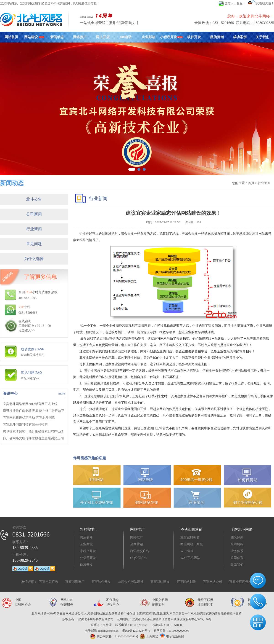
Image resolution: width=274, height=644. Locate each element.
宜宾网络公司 (213, 582)
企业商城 (86, 544)
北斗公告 (34, 199)
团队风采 (237, 537)
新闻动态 (57, 37)
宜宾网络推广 (75, 582)
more (62, 393)
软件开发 (194, 37)
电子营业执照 (172, 636)
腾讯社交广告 (140, 551)
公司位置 (237, 558)
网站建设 (34, 37)
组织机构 (237, 544)
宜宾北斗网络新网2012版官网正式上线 (30, 404)
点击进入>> (27, 330)
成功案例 (240, 37)
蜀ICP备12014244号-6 (136, 631)
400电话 (126, 37)
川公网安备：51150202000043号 (114, 636)
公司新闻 (34, 214)
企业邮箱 (148, 37)
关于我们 (263, 37)
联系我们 (237, 565)
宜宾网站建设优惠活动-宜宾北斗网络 (29, 418)
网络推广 (80, 37)
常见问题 (34, 244)
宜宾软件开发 (101, 582)
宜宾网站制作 (186, 582)
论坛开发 (86, 565)
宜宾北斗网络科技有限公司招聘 (25, 425)
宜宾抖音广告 (49, 582)
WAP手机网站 (190, 558)
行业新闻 (34, 229)
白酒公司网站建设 (131, 582)
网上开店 (103, 37)
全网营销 (137, 544)
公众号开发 (88, 558)
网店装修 (86, 537)
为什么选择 (34, 259)
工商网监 (148, 636)
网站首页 (11, 37)
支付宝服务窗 (190, 537)
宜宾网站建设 (160, 582)
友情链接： (29, 582)
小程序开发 (171, 37)
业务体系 (237, 551)
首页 (251, 183)
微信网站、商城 (192, 544)
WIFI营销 (187, 551)
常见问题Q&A (30, 378)
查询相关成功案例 (33, 355)
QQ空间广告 (139, 558)
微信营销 (217, 37)
